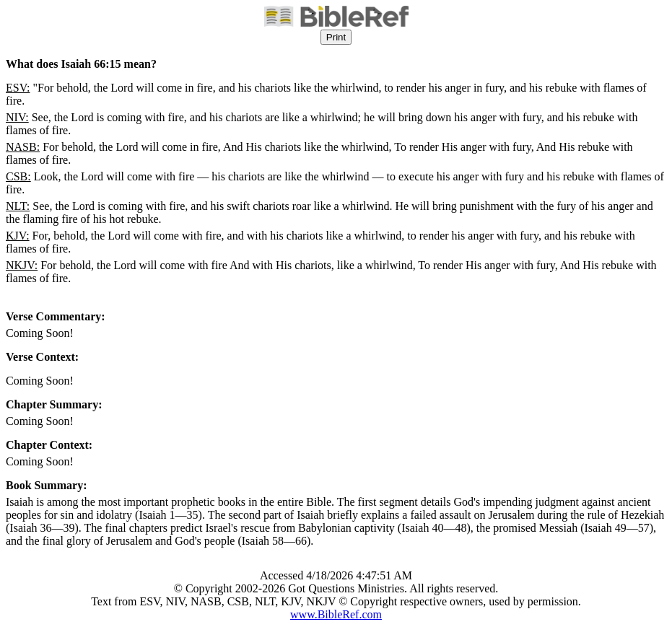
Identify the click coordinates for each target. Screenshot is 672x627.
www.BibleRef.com (336, 614)
